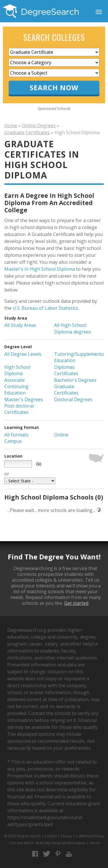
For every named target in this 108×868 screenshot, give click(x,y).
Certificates (66, 373)
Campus (13, 441)
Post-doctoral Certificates (19, 409)
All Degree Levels (23, 354)
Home (11, 126)
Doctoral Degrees (73, 399)
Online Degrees (39, 126)
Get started (76, 603)
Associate (15, 380)
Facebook (35, 854)
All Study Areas (20, 325)
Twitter (47, 854)
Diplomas (64, 367)
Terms (95, 843)
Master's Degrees (24, 399)
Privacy (67, 836)
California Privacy (90, 836)
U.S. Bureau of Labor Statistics (45, 308)
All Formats (16, 435)
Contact (51, 836)
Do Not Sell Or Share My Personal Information (48, 843)
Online (61, 435)
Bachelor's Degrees (75, 380)
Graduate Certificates (27, 132)
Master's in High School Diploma (40, 269)
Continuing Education (16, 390)
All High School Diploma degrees (73, 328)
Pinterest (58, 854)
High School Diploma (17, 370)
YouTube (69, 854)
